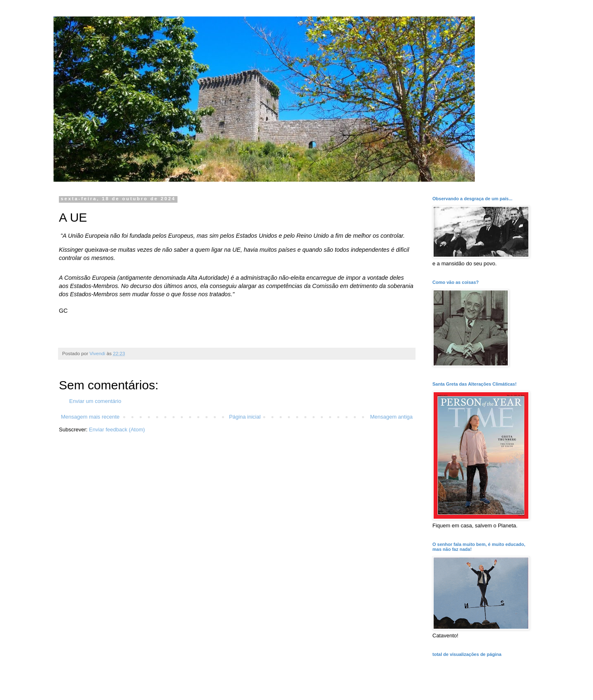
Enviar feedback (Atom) (117, 430)
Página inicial (245, 417)
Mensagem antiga (391, 417)
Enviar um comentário (95, 401)
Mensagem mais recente (90, 417)
